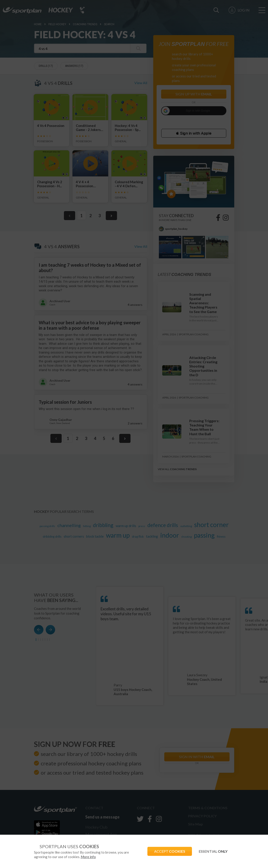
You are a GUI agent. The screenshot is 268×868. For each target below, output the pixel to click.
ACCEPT (170, 851)
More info (88, 857)
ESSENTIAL (213, 851)
